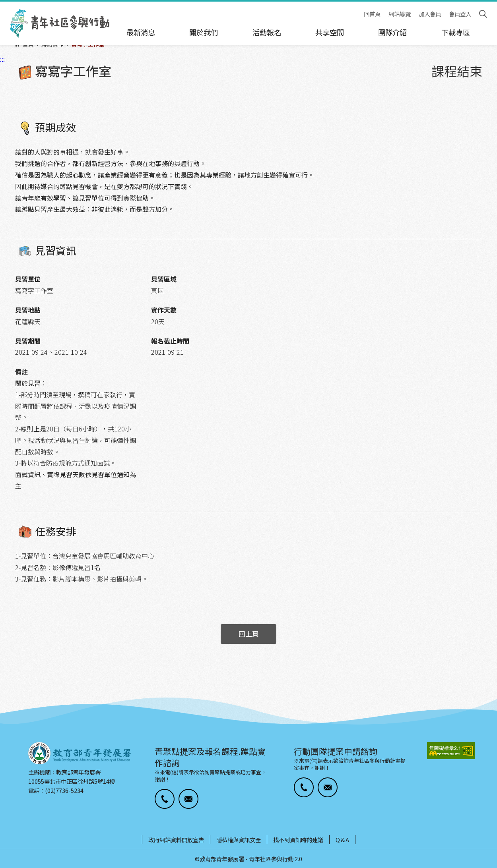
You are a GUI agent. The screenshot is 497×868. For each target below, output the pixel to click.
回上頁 (249, 634)
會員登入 (460, 14)
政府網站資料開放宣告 (176, 840)
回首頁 (372, 14)
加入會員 (430, 14)
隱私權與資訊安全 (239, 840)
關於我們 (204, 32)
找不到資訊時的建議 (298, 840)
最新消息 (141, 32)
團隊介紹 (392, 32)
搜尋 (483, 14)
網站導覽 (400, 14)
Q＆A (342, 840)
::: (2, 5)
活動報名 (267, 32)
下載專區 (456, 32)
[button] (165, 799)
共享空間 (330, 32)
